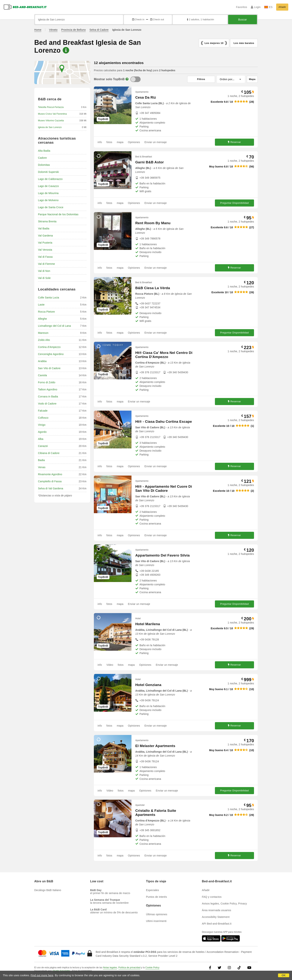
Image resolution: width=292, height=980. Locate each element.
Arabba (42, 361)
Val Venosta (45, 250)
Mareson (43, 333)
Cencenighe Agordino (51, 354)
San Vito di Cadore (49, 368)
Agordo (42, 432)
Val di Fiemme (46, 264)
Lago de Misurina (48, 193)
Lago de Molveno (48, 200)
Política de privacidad (129, 968)
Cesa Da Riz (146, 97)
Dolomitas (44, 165)
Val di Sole (44, 278)
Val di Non (44, 271)
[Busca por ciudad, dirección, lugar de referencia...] (79, 20)
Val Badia (44, 228)
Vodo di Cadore (47, 404)
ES (268, 7)
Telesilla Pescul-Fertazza (51, 107)
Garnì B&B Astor (149, 162)
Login (256, 7)
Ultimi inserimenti (156, 921)
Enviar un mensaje (156, 142)
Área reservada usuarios (216, 910)
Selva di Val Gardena (51, 488)
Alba (41, 439)
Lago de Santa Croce (51, 207)
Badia (41, 460)
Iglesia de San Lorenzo (50, 127)
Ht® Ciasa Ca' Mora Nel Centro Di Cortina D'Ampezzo (164, 355)
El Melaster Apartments (155, 746)
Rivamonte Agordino (50, 474)
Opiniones (134, 142)
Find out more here (42, 975)
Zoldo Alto (44, 340)
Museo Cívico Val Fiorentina (52, 114)
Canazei (43, 446)
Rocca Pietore (46, 312)
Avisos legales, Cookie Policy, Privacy (224, 904)
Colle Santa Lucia (49, 298)
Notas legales (110, 968)
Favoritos (241, 7)
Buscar (243, 20)
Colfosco (43, 418)
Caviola (42, 375)
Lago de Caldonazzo (50, 179)
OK (284, 975)
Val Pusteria (45, 243)
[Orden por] (231, 79)
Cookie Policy (152, 968)
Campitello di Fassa (50, 481)
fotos (109, 142)
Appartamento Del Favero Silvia (162, 555)
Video (110, 665)
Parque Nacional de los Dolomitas (58, 214)
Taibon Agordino (48, 389)
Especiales (153, 890)
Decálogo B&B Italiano (48, 890)
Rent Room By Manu (153, 223)
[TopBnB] (135, 79)
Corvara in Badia (48, 397)
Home (38, 30)
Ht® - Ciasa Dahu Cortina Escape (164, 422)
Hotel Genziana (148, 685)
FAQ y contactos (212, 897)
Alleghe (42, 319)
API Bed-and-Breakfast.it (217, 924)
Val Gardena (45, 236)
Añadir (282, 7)
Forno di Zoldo (47, 382)
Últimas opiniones (157, 914)
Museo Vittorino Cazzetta (51, 121)
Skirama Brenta (47, 221)
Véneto (53, 30)
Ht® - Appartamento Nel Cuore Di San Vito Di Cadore (164, 489)
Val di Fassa (45, 257)
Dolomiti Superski (48, 172)
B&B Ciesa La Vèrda (153, 288)
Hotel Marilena (148, 624)
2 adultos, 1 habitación (200, 19)
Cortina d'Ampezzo (49, 347)
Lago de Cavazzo (48, 186)
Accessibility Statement (216, 917)
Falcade (43, 411)
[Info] (127, 79)
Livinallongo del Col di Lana (54, 326)
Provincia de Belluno (74, 30)
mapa (120, 142)
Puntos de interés (156, 897)
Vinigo (42, 425)
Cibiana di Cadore (49, 453)
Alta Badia (44, 151)
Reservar (234, 142)
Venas (42, 467)
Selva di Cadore (99, 30)
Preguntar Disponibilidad (234, 203)
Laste (41, 305)
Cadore (42, 158)
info (100, 142)
